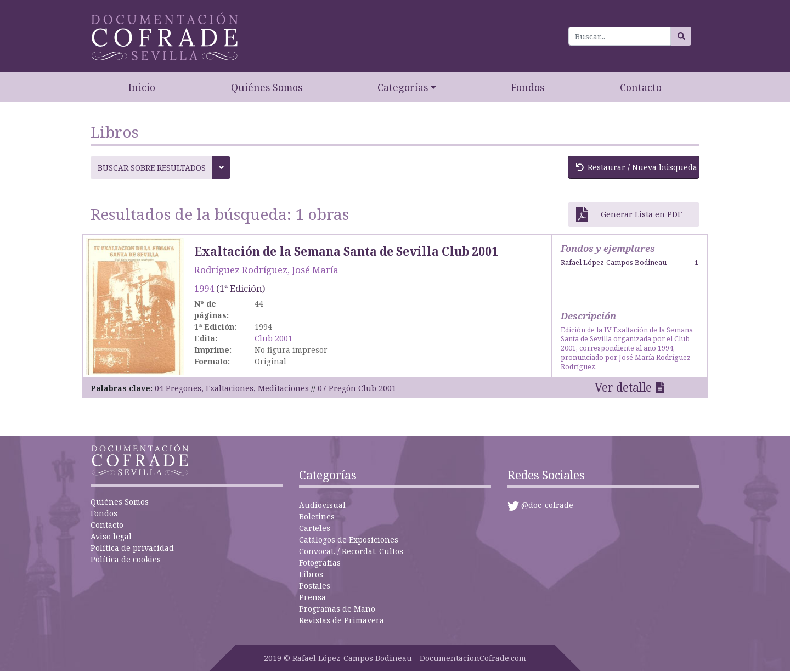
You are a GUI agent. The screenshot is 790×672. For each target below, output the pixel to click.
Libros (311, 574)
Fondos (528, 87)
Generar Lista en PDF (629, 214)
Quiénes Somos (267, 87)
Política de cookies (126, 559)
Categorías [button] (403, 87)
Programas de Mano (337, 609)
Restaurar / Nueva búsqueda (637, 167)
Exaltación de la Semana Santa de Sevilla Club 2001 (346, 251)
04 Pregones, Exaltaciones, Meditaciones (232, 388)
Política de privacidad (132, 548)
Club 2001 (273, 338)
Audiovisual (322, 505)
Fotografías (320, 563)
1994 (204, 288)
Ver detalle (623, 387)
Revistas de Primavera (342, 620)
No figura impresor (291, 350)
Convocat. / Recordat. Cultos (351, 551)
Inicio (142, 87)
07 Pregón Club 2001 (357, 388)
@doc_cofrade (547, 505)
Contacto (641, 87)
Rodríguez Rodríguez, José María (266, 270)
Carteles (315, 528)
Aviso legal (111, 536)
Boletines (317, 516)
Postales (315, 586)
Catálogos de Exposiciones (349, 540)
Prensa (312, 597)
